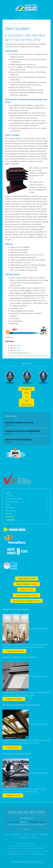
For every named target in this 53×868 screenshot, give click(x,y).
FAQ (30, 353)
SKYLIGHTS (33, 837)
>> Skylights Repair (12, 748)
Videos (20, 350)
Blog (18, 348)
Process (26, 835)
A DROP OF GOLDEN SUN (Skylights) (18, 440)
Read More (8, 425)
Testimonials (44, 835)
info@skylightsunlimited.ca (37, 822)
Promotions (16, 835)
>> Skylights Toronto (13, 795)
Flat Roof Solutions (12, 502)
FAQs (7, 835)
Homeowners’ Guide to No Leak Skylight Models (22, 431)
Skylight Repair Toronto (27, 579)
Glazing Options (11, 511)
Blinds (7, 505)
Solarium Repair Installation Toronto (27, 601)
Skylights (8, 493)
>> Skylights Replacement (14, 651)
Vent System (10, 517)
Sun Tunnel (9, 496)
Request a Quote (13, 822)
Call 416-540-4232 (26, 403)
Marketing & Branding (18, 862)
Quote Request (26, 389)
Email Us (26, 395)
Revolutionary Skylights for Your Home (19, 423)
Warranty (8, 513)
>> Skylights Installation (14, 699)
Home (6, 23)
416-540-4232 (23, 837)
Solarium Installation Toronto (26, 595)
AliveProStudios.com (35, 862)
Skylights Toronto (26, 590)
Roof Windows (10, 508)
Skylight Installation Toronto (27, 584)
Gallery (18, 345)
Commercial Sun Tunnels (14, 499)
